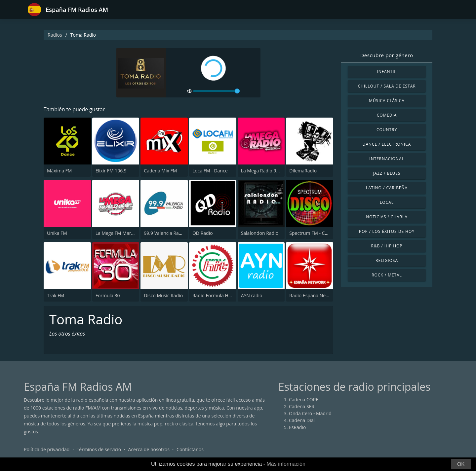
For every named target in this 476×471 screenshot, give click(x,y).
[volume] (217, 91)
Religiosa (387, 260)
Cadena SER (302, 406)
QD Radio (203, 233)
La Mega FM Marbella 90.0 (124, 233)
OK (461, 464)
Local (387, 202)
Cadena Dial (302, 420)
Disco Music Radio (163, 295)
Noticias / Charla (387, 217)
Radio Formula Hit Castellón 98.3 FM (231, 295)
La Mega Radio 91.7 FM (266, 171)
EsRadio (297, 427)
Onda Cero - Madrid (310, 413)
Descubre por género (387, 55)
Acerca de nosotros (149, 449)
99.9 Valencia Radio (165, 233)
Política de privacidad (47, 449)
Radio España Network (314, 295)
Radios (55, 35)
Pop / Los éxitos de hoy (387, 231)
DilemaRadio (303, 171)
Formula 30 (108, 295)
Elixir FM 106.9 (111, 171)
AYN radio (252, 295)
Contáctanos (190, 449)
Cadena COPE (304, 399)
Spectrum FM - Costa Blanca (319, 233)
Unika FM (57, 233)
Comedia (387, 115)
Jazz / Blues (387, 173)
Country (387, 130)
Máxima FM (59, 171)
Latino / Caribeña (387, 188)
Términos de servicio (99, 449)
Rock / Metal (387, 275)
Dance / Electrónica (387, 144)
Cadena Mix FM (160, 171)
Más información (286, 464)
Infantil (387, 72)
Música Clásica (387, 101)
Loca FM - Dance (210, 171)
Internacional (387, 159)
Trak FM (56, 295)
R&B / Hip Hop (387, 246)
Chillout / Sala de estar (387, 86)
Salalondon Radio (260, 233)
